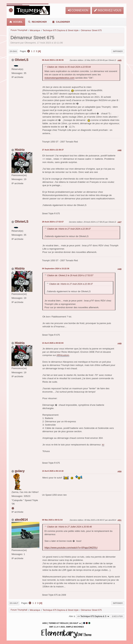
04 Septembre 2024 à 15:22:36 (56, 269)
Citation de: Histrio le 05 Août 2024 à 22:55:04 (69, 67)
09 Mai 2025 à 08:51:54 (52, 520)
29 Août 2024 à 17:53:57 (53, 222)
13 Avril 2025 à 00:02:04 (53, 343)
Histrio (20, 150)
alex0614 (21, 520)
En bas (13, 51)
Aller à (72, 616)
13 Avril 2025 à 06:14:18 (53, 471)
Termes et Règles (58, 623)
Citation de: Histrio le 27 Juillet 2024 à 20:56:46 (69, 527)
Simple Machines (75, 627)
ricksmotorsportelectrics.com (59, 78)
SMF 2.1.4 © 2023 (57, 627)
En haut (14, 603)
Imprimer (118, 51)
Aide (45, 623)
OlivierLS (22, 60)
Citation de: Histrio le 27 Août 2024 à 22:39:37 (69, 229)
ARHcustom (63, 355)
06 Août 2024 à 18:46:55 (53, 60)
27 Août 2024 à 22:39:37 (53, 150)
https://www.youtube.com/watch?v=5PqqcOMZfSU (71, 548)
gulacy (20, 471)
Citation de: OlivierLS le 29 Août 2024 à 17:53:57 (70, 275)
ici (103, 445)
